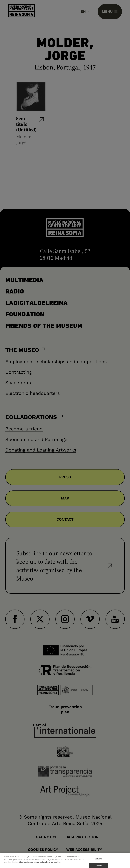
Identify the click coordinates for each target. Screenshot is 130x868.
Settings (99, 861)
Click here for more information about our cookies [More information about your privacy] (40, 865)
